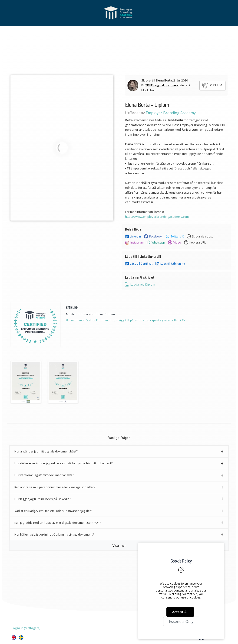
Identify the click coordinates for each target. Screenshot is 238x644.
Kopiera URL (195, 243)
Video (175, 243)
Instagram (134, 243)
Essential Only (181, 621)
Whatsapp (156, 243)
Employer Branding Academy (171, 113)
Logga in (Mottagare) (26, 628)
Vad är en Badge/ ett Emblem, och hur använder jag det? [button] (53, 511)
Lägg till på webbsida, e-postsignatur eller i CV (150, 320)
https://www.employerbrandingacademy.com (157, 217)
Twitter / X (174, 237)
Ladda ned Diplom (140, 285)
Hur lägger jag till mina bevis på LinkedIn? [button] (43, 499)
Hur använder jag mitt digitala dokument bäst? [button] (46, 451)
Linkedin (133, 237)
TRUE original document (162, 85)
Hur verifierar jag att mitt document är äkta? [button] (44, 475)
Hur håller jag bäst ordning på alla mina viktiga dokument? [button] (54, 534)
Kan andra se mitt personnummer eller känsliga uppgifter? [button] (55, 487)
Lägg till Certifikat (139, 264)
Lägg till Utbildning (170, 264)
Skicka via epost (200, 237)
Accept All (180, 612)
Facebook (153, 237)
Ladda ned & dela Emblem (87, 320)
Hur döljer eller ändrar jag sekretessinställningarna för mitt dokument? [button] (63, 463)
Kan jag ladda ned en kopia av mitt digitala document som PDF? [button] (58, 523)
